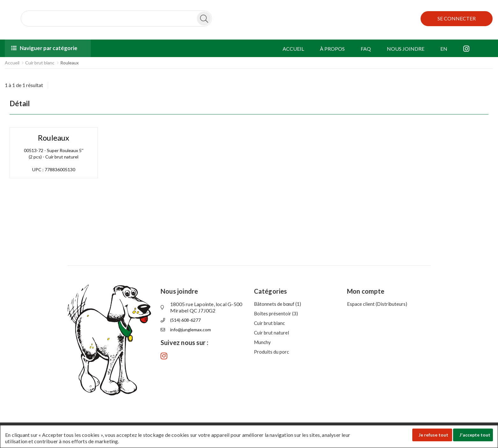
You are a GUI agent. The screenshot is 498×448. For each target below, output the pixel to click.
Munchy (262, 342)
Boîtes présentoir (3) (276, 313)
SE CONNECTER (457, 18)
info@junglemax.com (191, 330)
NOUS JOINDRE (406, 49)
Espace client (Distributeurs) (377, 304)
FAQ (366, 49)
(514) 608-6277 (185, 320)
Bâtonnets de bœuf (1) (278, 304)
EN (444, 49)
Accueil (12, 63)
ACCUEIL (293, 49)
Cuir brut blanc (40, 63)
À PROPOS (332, 49)
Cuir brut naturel (271, 333)
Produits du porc (271, 352)
